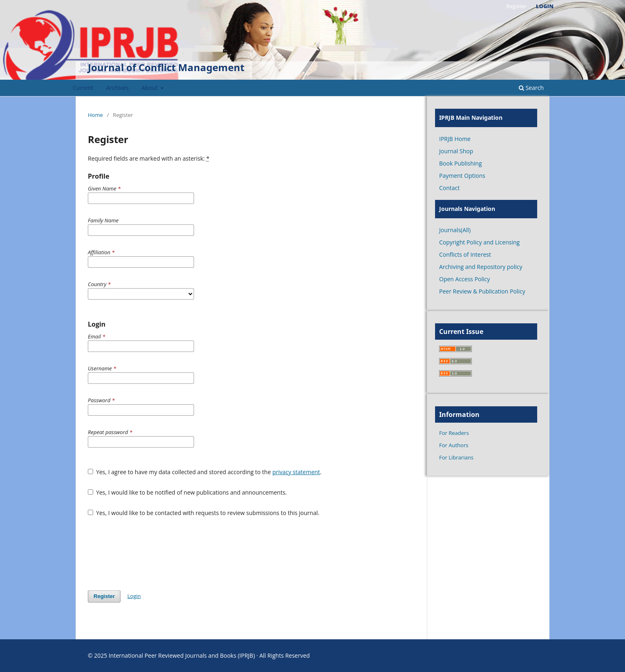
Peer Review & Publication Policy (482, 291)
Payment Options (462, 176)
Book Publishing (461, 163)
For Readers (454, 433)
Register (516, 6)
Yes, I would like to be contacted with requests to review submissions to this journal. (204, 513)
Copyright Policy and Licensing (479, 242)
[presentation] (150, 553)
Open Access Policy (464, 279)
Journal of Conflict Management (166, 67)
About (151, 88)
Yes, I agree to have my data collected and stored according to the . (205, 472)
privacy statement (296, 472)
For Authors (454, 445)
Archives (117, 88)
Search (531, 88)
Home (95, 115)
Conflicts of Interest (465, 254)
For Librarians (456, 457)
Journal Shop (456, 151)
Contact (449, 188)
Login (545, 6)
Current (83, 88)
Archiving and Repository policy (481, 267)
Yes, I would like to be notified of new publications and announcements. (187, 492)
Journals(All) (455, 230)
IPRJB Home (455, 139)
